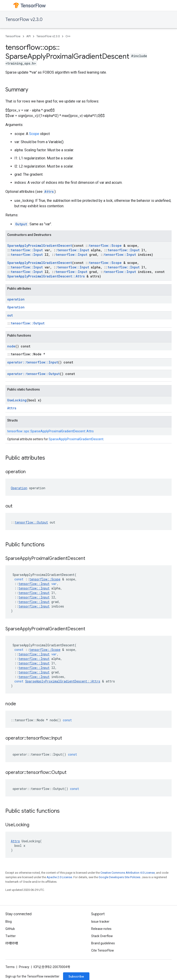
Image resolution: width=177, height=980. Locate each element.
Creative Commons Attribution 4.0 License (128, 873)
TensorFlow (13, 36)
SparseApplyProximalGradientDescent (40, 246)
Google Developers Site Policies (119, 877)
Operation (16, 307)
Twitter (11, 936)
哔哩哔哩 (12, 943)
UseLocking (17, 400)
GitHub (10, 929)
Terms (10, 967)
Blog (9, 922)
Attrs (49, 192)
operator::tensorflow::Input (33, 362)
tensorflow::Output (28, 323)
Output (21, 224)
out (10, 315)
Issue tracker (100, 922)
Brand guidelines (103, 943)
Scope (34, 134)
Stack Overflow (102, 936)
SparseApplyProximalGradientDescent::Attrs (46, 276)
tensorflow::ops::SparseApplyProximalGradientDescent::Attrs (50, 431)
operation (16, 299)
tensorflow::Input (27, 250)
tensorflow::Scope (105, 246)
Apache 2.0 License (59, 877)
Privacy (24, 967)
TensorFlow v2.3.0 (24, 20)
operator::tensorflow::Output (34, 374)
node (11, 346)
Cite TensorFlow (103, 950)
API (28, 36)
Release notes (101, 929)
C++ (68, 36)
